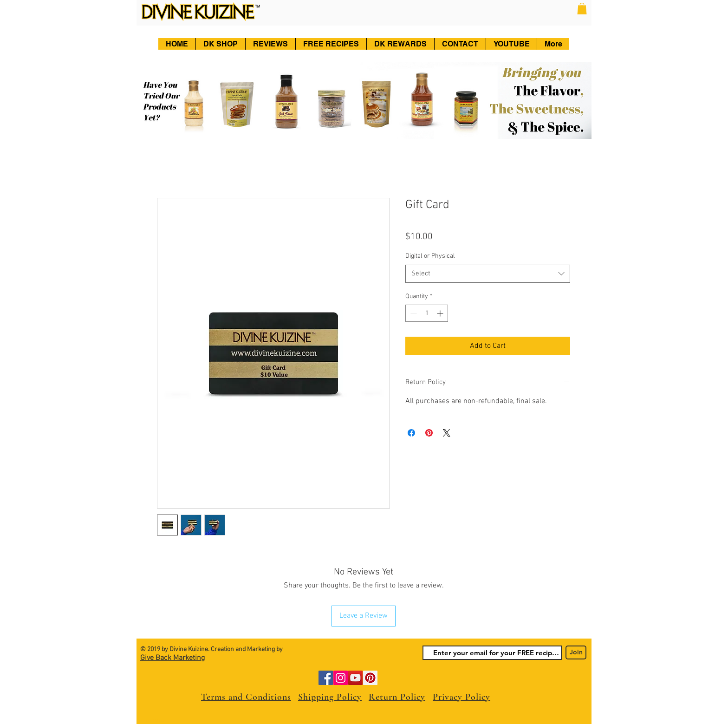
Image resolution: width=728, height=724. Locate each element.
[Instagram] (341, 678)
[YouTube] (355, 678)
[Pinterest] (370, 678)
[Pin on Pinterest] (429, 433)
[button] (582, 9)
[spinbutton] (427, 313)
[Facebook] (326, 678)
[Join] (576, 652)
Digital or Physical (430, 256)
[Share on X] (447, 433)
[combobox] (488, 274)
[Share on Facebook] (411, 433)
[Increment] (441, 313)
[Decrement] (413, 313)
